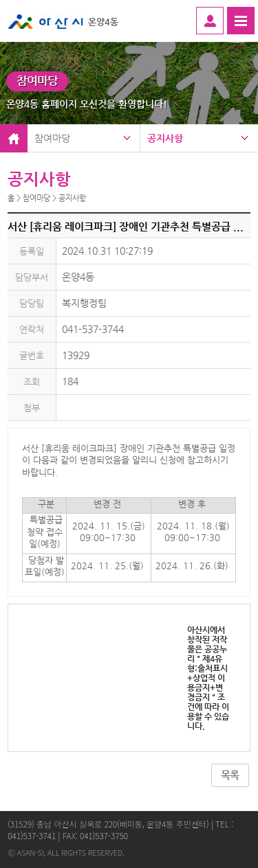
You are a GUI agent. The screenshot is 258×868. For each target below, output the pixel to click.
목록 (230, 775)
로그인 (210, 21)
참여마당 (52, 138)
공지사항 (165, 138)
